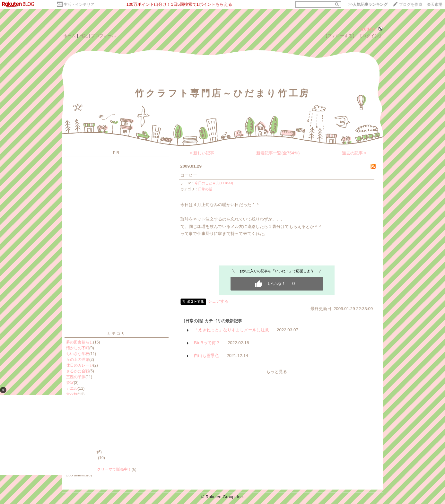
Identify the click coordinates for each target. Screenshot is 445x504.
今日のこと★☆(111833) (214, 183)
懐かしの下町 (78, 348)
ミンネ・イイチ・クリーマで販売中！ (99, 469)
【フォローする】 (340, 36)
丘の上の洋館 (78, 360)
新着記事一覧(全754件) (278, 153)
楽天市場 (435, 4)
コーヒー (189, 175)
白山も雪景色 (206, 356)
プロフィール (103, 36)
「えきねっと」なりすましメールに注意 (231, 330)
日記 (83, 36)
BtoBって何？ (207, 343)
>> (368, 4)
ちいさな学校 (78, 354)
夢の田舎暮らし (80, 342)
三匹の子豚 (76, 377)
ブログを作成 (411, 4)
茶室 (70, 383)
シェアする (218, 301)
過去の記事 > (354, 153)
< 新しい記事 (202, 153)
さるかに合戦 (78, 371)
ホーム (70, 36)
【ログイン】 (371, 36)
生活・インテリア (79, 4)
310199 (367, 29)
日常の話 (205, 189)
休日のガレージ (80, 365)
